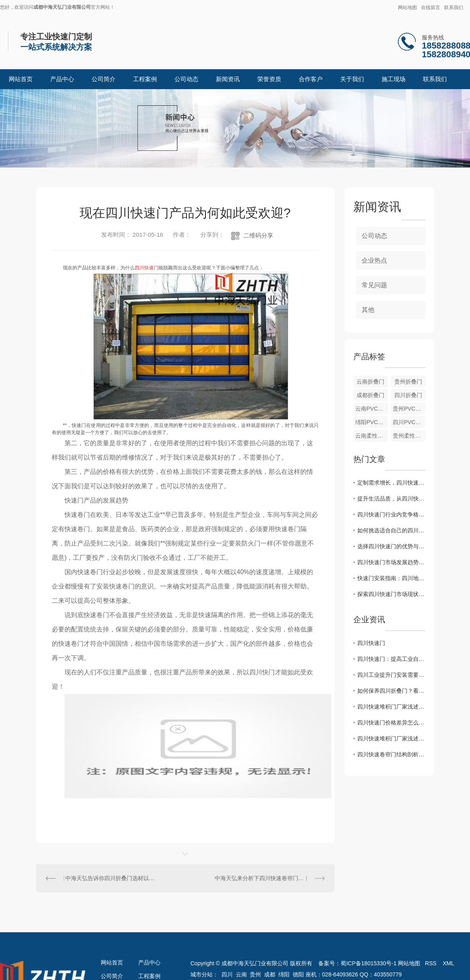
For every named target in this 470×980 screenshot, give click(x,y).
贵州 (255, 974)
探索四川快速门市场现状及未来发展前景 (391, 594)
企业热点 (374, 260)
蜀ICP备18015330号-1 (368, 963)
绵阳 (284, 974)
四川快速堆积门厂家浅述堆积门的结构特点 (391, 707)
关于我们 (352, 79)
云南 (241, 974)
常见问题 (374, 285)
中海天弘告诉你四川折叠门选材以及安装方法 (111, 878)
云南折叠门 (370, 382)
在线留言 (431, 8)
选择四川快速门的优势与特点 (391, 546)
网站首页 (21, 79)
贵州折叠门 (408, 382)
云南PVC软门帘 (372, 409)
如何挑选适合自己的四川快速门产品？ (391, 530)
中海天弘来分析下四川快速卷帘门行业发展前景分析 (270, 878)
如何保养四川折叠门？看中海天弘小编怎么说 (391, 691)
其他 (368, 310)
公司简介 (104, 79)
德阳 (298, 974)
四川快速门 (371, 643)
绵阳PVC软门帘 (372, 422)
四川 (227, 974)
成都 (270, 974)
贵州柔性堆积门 (409, 436)
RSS (432, 963)
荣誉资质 (269, 79)
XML (448, 963)
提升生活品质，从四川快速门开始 (391, 499)
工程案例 (145, 79)
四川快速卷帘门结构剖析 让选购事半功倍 (391, 754)
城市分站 (202, 974)
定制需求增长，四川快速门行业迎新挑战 (391, 483)
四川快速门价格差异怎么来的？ (391, 723)
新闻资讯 (228, 79)
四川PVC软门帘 (409, 422)
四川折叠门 (408, 395)
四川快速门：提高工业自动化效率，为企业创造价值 (391, 659)
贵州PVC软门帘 (409, 409)
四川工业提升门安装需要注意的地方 (391, 675)
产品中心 (62, 79)
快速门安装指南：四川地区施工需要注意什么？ (391, 578)
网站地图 (407, 8)
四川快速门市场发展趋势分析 (391, 562)
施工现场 (394, 79)
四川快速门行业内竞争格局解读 (391, 514)
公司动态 (186, 79)
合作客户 (311, 79)
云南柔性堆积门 (372, 436)
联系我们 (454, 8)
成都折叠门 (370, 395)
